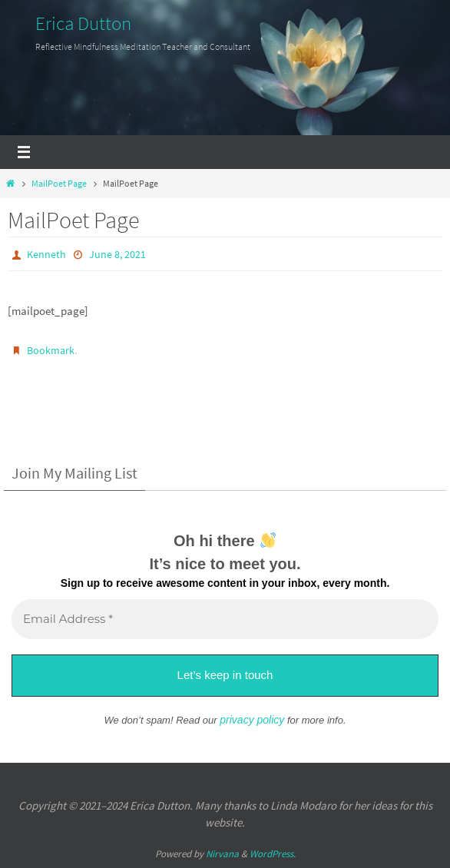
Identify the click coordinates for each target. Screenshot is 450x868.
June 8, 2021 (117, 254)
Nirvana (222, 854)
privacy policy (252, 720)
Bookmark (51, 350)
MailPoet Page (59, 183)
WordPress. (273, 854)
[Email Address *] (225, 620)
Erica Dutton (83, 23)
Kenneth (46, 254)
